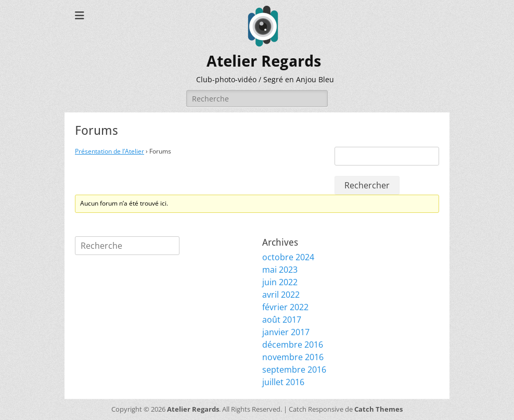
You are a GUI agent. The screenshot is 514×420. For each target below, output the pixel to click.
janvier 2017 (286, 332)
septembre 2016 (294, 370)
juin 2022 (280, 282)
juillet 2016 (283, 382)
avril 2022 (281, 295)
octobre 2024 (288, 257)
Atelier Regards (264, 61)
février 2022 (285, 307)
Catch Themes (378, 409)
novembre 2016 (293, 357)
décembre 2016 (293, 345)
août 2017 (282, 320)
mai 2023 (280, 270)
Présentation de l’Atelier (110, 151)
